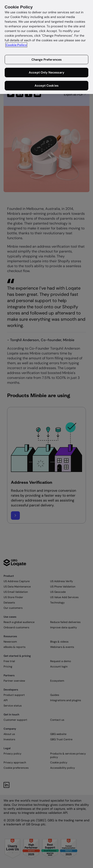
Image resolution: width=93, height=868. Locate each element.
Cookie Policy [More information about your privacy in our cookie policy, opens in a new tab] (16, 43)
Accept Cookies (46, 83)
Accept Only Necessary (46, 70)
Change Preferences (47, 57)
